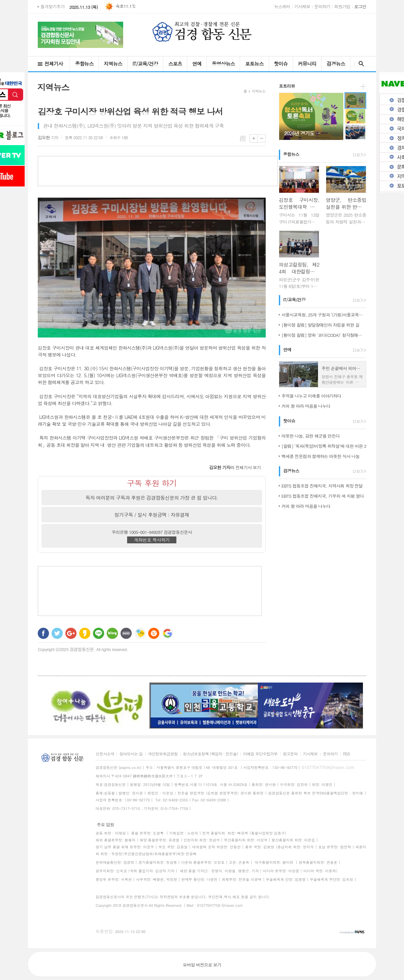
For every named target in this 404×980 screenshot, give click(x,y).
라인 (99, 633)
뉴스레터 (282, 6)
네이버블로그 (112, 633)
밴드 (126, 633)
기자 (48, 137)
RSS (346, 754)
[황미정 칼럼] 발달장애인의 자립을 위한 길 (320, 325)
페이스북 (43, 633)
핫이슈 (281, 64)
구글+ (71, 633)
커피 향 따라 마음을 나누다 (306, 406)
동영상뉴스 (224, 64)
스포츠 (175, 64)
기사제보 (302, 6)
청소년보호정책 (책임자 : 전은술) (210, 754)
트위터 (57, 633)
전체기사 (54, 64)
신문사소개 (105, 754)
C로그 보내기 (154, 633)
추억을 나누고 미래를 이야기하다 (311, 396)
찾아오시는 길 (131, 754)
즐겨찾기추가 (52, 6)
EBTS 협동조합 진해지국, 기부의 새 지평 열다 (323, 496)
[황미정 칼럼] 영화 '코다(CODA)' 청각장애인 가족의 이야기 (324, 335)
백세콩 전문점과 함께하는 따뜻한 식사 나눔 (321, 456)
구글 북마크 (168, 633)
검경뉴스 (336, 64)
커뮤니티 (307, 64)
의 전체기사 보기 (235, 467)
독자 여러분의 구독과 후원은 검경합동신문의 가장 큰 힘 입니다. (152, 498)
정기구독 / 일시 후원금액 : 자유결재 (152, 515)
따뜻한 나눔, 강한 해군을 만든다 (311, 436)
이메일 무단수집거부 (260, 754)
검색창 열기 (360, 64)
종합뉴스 (84, 64)
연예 (197, 64)
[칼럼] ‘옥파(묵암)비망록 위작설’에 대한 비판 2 (324, 446)
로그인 (360, 6)
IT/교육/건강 (145, 64)
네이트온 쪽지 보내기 (140, 633)
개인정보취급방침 (163, 754)
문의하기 (322, 6)
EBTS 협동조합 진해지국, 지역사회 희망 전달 (322, 486)
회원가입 (342, 6)
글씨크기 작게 (262, 138)
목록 (243, 139)
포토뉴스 (254, 64)
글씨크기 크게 (254, 138)
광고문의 (290, 754)
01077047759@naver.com (328, 767)
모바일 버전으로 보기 (202, 965)
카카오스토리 (85, 633)
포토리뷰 (287, 86)
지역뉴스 (113, 64)
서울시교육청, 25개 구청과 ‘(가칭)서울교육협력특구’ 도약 (324, 315)
